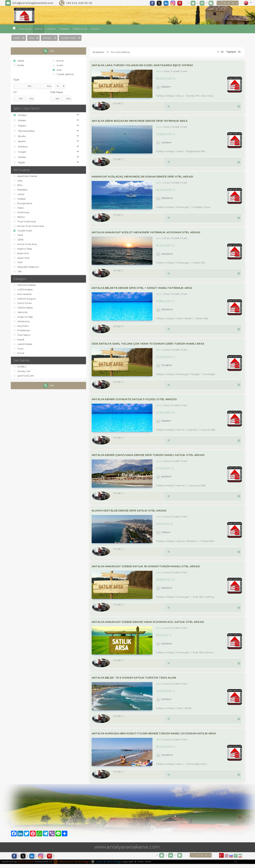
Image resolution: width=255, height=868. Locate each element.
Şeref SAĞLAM (24, 374)
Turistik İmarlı (23, 230)
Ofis (18, 270)
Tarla (18, 234)
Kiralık (19, 65)
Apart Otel (22, 257)
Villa (18, 180)
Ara (48, 51)
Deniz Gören (23, 302)
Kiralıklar (64, 29)
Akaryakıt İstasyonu (27, 266)
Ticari (19, 347)
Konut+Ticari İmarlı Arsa (29, 225)
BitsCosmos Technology (72, 865)
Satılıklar (51, 29)
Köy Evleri (21, 324)
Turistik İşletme (63, 74)
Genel (19, 194)
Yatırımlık (21, 311)
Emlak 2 (20, 365)
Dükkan (20, 198)
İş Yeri (58, 65)
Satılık (19, 61)
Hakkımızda (80, 29)
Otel (18, 261)
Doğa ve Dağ (23, 315)
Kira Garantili (23, 293)
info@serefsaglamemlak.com (33, 3)
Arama (39, 29)
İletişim (95, 29)
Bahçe (19, 216)
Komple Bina (23, 203)
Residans (21, 189)
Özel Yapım (22, 333)
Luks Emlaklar (23, 342)
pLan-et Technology (108, 865)
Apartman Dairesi (26, 176)
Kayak (19, 338)
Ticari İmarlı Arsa (25, 221)
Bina (18, 185)
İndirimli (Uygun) (25, 297)
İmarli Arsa (22, 212)
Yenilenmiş (22, 320)
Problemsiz (22, 329)
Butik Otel (21, 252)
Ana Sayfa (25, 29)
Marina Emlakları (25, 284)
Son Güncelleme (118, 52)
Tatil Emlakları (23, 306)
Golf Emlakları (23, 288)
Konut (58, 61)
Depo (19, 207)
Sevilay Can (22, 369)
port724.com (26, 865)
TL (225, 3)
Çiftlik (19, 239)
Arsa (57, 70)
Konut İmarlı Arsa (25, 243)
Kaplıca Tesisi (23, 248)
